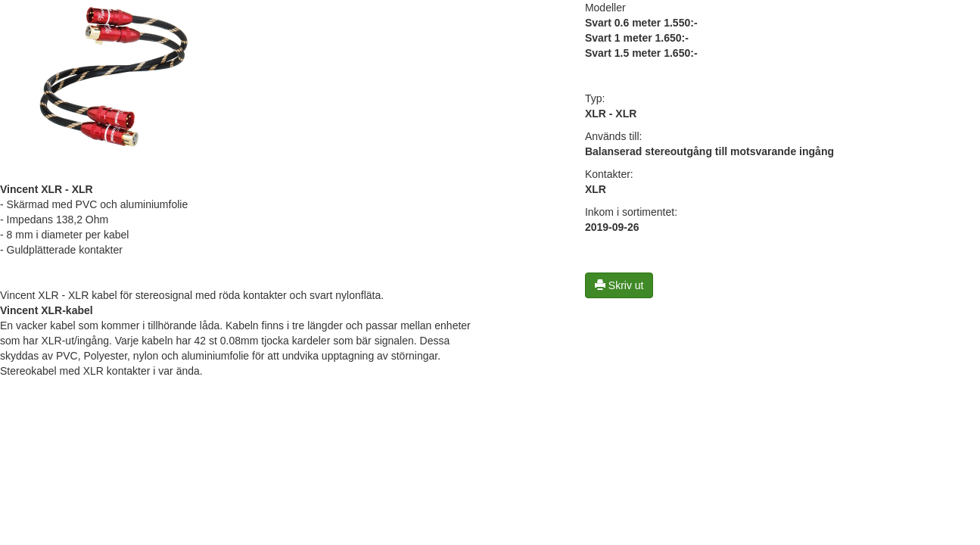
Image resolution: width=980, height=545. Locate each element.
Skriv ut (619, 285)
